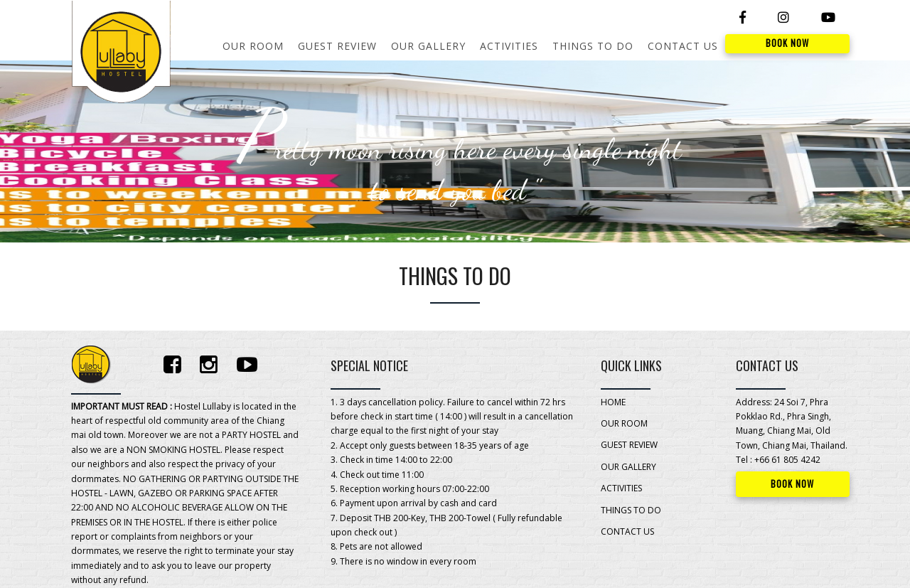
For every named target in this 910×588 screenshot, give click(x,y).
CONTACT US (683, 46)
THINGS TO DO (593, 46)
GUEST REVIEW (337, 46)
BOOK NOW (787, 43)
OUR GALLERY (428, 46)
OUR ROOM (253, 46)
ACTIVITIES (509, 46)
